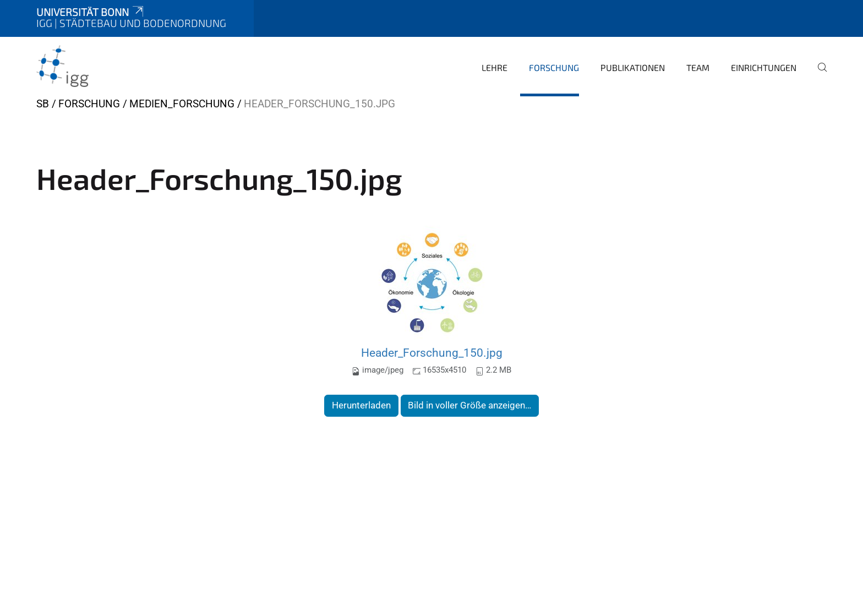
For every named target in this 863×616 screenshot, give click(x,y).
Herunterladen (361, 405)
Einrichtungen (764, 67)
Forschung (554, 67)
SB (43, 104)
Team (698, 67)
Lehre (495, 67)
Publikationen (633, 67)
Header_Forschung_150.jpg (432, 353)
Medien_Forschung (182, 104)
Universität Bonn (91, 12)
